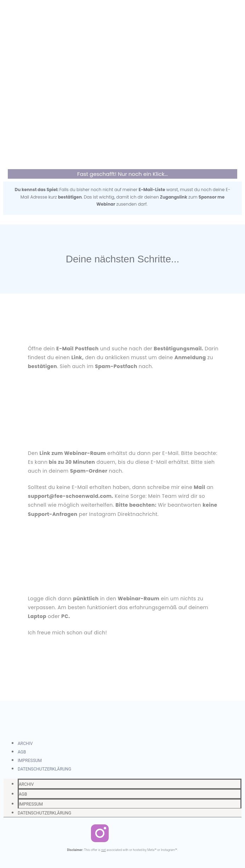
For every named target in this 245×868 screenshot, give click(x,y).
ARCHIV (25, 744)
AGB (22, 752)
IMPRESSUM (30, 761)
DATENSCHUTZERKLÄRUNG (44, 769)
